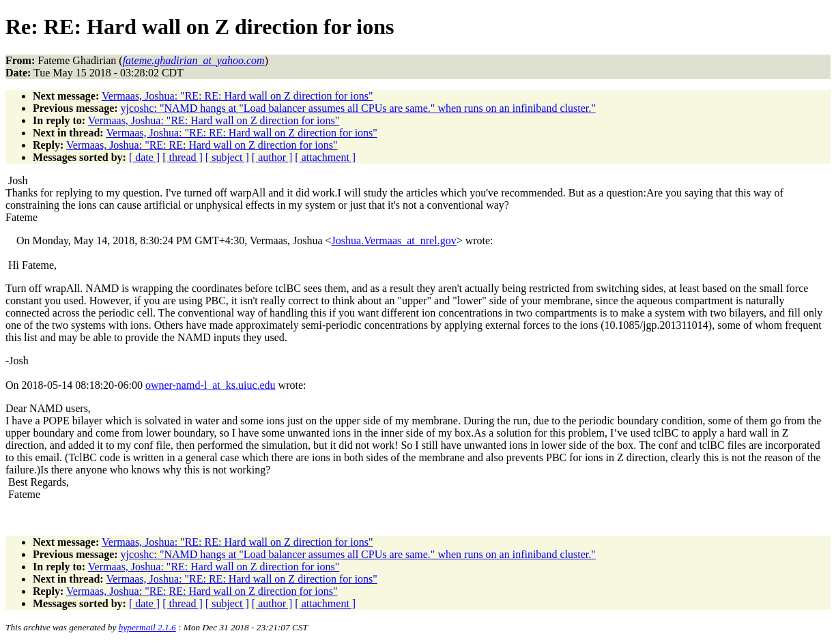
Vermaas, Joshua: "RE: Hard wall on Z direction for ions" (214, 120)
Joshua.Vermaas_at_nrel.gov (394, 240)
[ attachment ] (325, 157)
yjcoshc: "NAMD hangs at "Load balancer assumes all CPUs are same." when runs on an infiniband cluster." (358, 108)
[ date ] (144, 157)
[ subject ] (227, 157)
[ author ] (272, 157)
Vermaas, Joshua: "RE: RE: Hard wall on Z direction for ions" (237, 96)
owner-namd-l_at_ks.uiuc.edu (211, 385)
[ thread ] (183, 157)
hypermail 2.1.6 (147, 627)
